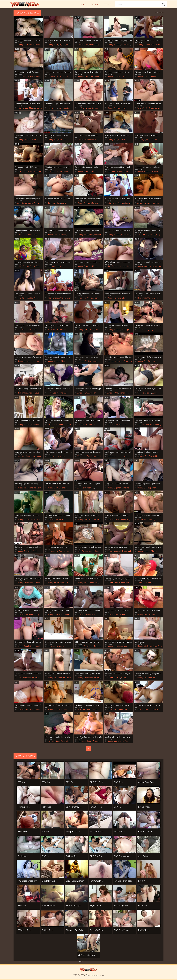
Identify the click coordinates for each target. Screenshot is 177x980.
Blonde (55, 108)
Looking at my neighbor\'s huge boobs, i (29, 357)
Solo (59, 203)
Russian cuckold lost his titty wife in (118, 72)
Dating (94, 4)
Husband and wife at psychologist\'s (88, 420)
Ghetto (146, 108)
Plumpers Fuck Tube (75, 930)
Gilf (96, 330)
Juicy (154, 393)
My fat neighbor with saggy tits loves (59, 230)
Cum (79, 551)
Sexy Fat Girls (144, 856)
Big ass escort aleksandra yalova (88, 104)
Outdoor (26, 266)
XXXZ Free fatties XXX (28, 881)
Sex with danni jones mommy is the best (118, 642)
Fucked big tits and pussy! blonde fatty (118, 357)
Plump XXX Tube (73, 832)
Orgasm (62, 45)
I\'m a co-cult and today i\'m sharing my (118, 230)
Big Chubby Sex (49, 881)
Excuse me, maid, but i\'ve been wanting (148, 579)
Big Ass (95, 108)
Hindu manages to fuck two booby (88, 579)
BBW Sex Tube (96, 856)
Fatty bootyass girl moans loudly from (59, 515)
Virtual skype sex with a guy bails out (148, 230)
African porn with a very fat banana (148, 72)
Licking (158, 108)
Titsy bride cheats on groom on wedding (148, 452)
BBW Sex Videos (121, 856)
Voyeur (124, 76)
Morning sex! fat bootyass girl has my (59, 167)
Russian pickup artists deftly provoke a (88, 452)
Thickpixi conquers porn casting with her (118, 325)
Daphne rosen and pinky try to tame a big (118, 705)
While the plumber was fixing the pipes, (29, 420)
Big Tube (46, 856)
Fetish (69, 45)
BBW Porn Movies (74, 807)
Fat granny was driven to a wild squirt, (29, 40)
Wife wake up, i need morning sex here (118, 262)
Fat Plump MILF (97, 881)
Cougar (66, 614)
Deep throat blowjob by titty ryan (147, 420)
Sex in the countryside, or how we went (59, 579)
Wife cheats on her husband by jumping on (88, 389)
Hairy (49, 203)
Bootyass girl (140, 642)
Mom (50, 76)
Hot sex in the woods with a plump (58, 389)
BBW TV (70, 782)
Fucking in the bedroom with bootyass (88, 294)
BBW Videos (144, 930)
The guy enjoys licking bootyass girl (118, 579)
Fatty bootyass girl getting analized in (88, 610)
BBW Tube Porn (145, 832)
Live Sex (107, 4)
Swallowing (62, 235)
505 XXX (22, 782)
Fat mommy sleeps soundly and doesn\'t (88, 262)
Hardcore (37, 45)
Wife (79, 709)
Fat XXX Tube (96, 807)
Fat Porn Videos (49, 906)
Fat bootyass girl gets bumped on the (59, 104)
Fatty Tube (46, 807)
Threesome (33, 140)
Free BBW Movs (97, 832)
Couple (37, 393)
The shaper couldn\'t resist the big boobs (88, 230)
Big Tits (25, 298)
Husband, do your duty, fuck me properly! (88, 705)
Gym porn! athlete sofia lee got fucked (29, 642)
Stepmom (21, 76)
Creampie (158, 266)
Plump (91, 646)
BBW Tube (119, 782)
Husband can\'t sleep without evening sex (118, 389)
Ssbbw (37, 76)
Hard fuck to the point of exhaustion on (148, 104)
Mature (157, 45)
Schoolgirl (141, 140)
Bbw (30, 45)
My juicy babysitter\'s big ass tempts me (148, 357)
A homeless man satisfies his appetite (118, 199)
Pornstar (98, 646)
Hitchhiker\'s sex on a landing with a (59, 420)
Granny (20, 45)
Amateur (81, 45)
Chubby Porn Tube (146, 782)
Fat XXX (142, 881)
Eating (128, 520)
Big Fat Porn (95, 906)
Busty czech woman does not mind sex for (88, 357)
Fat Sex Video (144, 807)
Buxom (34, 330)
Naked (58, 741)
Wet (63, 266)
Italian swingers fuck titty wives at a (29, 230)
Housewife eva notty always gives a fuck (118, 674)
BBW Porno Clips (73, 906)
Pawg (150, 646)
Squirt (56, 45)
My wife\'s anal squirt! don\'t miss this (59, 40)
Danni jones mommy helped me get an (88, 674)
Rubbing (158, 425)
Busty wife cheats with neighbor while (148, 135)
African (114, 709)
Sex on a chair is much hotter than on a (118, 547)
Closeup (88, 614)
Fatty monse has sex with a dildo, (88, 325)
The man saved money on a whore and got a (148, 610)
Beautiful (150, 140)
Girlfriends (35, 425)
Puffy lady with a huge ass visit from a (118, 135)
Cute (155, 140)
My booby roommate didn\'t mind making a (59, 674)
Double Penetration (29, 235)
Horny (60, 108)
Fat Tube (46, 832)
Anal (91, 45)
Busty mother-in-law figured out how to (148, 515)
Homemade (126, 45)
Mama (32, 108)
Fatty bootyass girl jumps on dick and (29, 389)
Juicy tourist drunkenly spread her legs (118, 484)
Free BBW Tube (97, 930)
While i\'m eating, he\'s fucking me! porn (118, 515)
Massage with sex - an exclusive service (148, 167)
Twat (117, 520)
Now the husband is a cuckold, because (59, 357)
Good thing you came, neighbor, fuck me (29, 705)
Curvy (97, 551)
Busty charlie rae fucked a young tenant (118, 610)
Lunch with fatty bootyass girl (86, 135)
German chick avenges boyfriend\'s (148, 674)
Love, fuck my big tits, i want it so (28, 452)
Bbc (152, 45)
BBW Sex (46, 782)
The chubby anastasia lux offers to (29, 294)
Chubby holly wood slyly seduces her (29, 579)
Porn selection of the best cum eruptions (59, 484)
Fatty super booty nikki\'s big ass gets (29, 167)
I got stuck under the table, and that (88, 40)
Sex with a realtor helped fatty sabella (88, 547)
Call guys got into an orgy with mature (29, 547)
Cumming (152, 76)
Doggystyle (155, 203)
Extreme (89, 709)
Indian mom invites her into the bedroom (59, 294)
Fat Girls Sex (23, 856)
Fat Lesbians (120, 832)
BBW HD (118, 807)
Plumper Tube (24, 807)
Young (117, 456)
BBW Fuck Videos (122, 930)
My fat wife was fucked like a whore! (148, 199)
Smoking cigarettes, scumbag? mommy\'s (29, 484)
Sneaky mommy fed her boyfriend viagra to (148, 705)
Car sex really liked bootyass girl (117, 420)
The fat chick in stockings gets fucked (29, 199)
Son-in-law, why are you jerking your (59, 610)
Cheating (38, 108)
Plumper (145, 235)
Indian (20, 108)
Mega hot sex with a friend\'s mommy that (118, 104)
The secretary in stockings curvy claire (59, 452)
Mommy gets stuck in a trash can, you (148, 262)
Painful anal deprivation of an (56, 135)
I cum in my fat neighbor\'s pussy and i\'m (59, 72)
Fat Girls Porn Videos (123, 881)
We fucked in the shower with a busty (88, 515)
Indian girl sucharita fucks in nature (29, 262)
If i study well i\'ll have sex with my (58, 705)
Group (152, 108)
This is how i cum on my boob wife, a (148, 389)
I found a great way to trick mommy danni (59, 547)
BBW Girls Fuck (97, 782)
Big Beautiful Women (75, 881)
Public (87, 361)
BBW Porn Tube (25, 930)
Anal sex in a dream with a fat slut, (58, 262)
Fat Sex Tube (48, 930)
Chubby (96, 45)
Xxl (23, 203)
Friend (155, 646)
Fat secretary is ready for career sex (29, 72)
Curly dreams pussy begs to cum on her (29, 135)
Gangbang (81, 76)
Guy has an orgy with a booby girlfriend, (88, 72)
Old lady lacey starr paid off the (87, 642)
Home (83, 4)
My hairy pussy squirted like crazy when (59, 199)
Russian (90, 456)
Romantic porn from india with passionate (29, 104)
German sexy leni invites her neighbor (59, 642)
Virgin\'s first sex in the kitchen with (88, 737)
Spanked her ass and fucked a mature (118, 294)
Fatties (149, 393)
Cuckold (147, 45)
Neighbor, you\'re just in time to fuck (59, 325)
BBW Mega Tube (121, 906)
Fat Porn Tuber (72, 856)
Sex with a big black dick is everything (148, 547)
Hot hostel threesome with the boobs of (148, 325)
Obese (37, 298)
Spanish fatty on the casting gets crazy (29, 325)
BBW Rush (22, 832)
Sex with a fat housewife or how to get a (88, 167)
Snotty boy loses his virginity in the (118, 40)
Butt (40, 171)
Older (26, 45)
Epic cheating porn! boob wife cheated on (148, 294)
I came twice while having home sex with (29, 674)
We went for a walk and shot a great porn (29, 610)
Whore (140, 108)
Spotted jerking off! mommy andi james (118, 737)
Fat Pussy (143, 906)
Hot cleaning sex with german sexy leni (148, 484)
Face (152, 425)
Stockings (148, 488)
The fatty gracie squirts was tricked (118, 167)
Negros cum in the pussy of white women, (148, 40)
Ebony (33, 266)
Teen (87, 45)
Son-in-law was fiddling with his (27, 515)
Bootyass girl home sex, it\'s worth (118, 452)
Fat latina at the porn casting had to (88, 484)
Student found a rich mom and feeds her (88, 199)
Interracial (34, 171)
